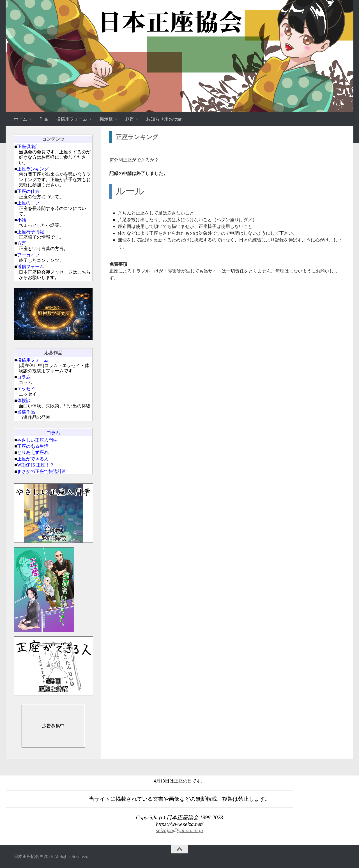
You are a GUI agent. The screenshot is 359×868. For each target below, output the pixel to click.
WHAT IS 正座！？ (36, 465)
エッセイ (26, 389)
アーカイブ (28, 255)
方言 (22, 243)
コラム (24, 377)
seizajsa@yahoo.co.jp (179, 830)
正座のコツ (28, 203)
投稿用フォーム (72, 119)
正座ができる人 (33, 459)
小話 (22, 220)
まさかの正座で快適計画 (42, 471)
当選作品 (26, 412)
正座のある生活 (33, 446)
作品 (44, 119)
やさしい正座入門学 (37, 440)
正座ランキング (33, 169)
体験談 (24, 400)
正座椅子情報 (31, 232)
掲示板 (106, 119)
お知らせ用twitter (164, 119)
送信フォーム (31, 266)
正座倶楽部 (28, 146)
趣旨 (130, 119)
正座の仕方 (28, 191)
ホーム (20, 119)
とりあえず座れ (33, 452)
